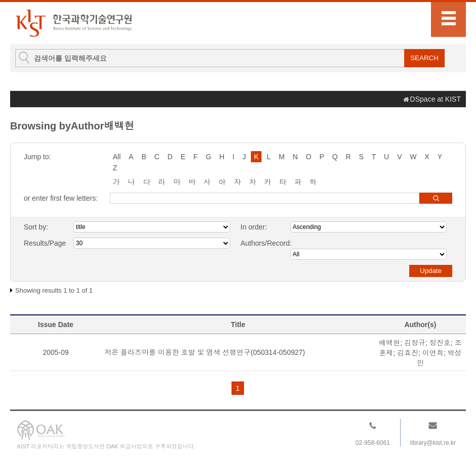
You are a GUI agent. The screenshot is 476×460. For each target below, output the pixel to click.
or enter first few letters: (61, 198)
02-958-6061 (373, 443)
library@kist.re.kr (433, 443)
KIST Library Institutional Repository (73, 23)
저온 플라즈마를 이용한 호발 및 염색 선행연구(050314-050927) (205, 352)
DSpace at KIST (436, 99)
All (117, 157)
